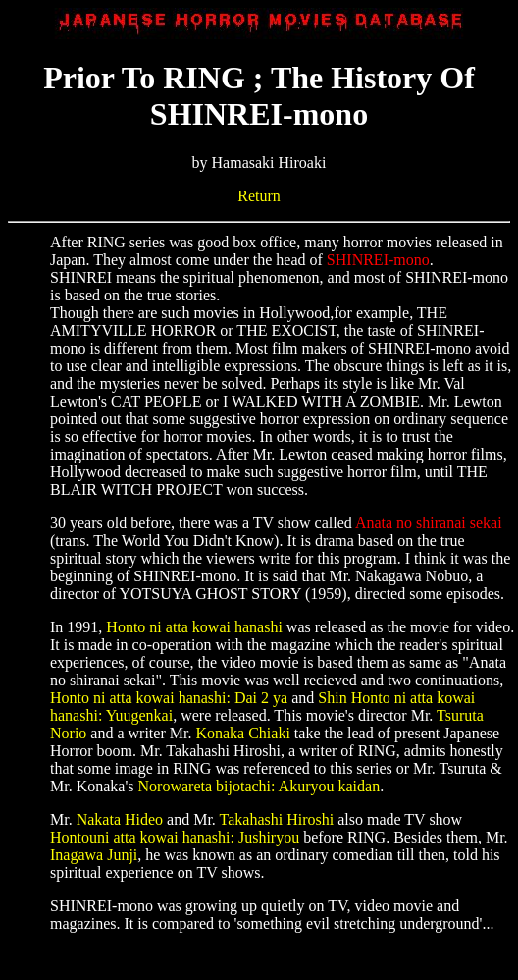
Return (259, 196)
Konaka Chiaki (242, 733)
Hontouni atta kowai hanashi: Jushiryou (175, 837)
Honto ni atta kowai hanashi (194, 627)
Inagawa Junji (94, 855)
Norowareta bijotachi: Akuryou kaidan (259, 786)
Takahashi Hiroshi (277, 819)
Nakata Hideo (120, 819)
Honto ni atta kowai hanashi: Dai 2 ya (169, 698)
